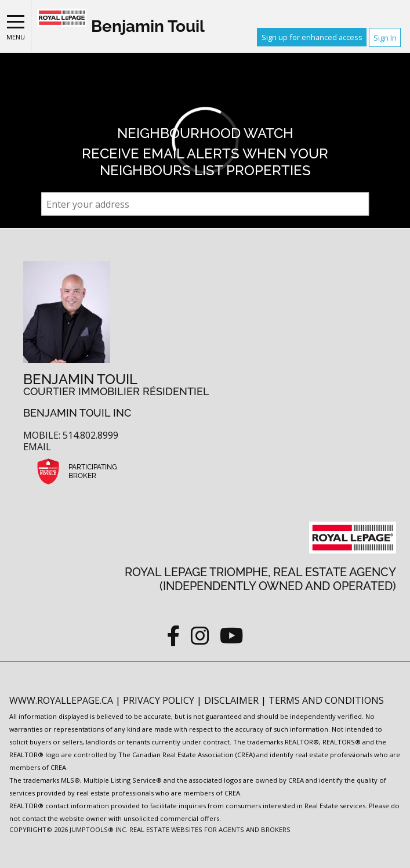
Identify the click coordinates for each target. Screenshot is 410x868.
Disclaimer (233, 700)
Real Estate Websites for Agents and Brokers (210, 829)
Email (37, 447)
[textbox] (205, 204)
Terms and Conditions (326, 700)
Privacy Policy (160, 700)
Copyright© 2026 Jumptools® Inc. (68, 829)
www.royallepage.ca (61, 700)
